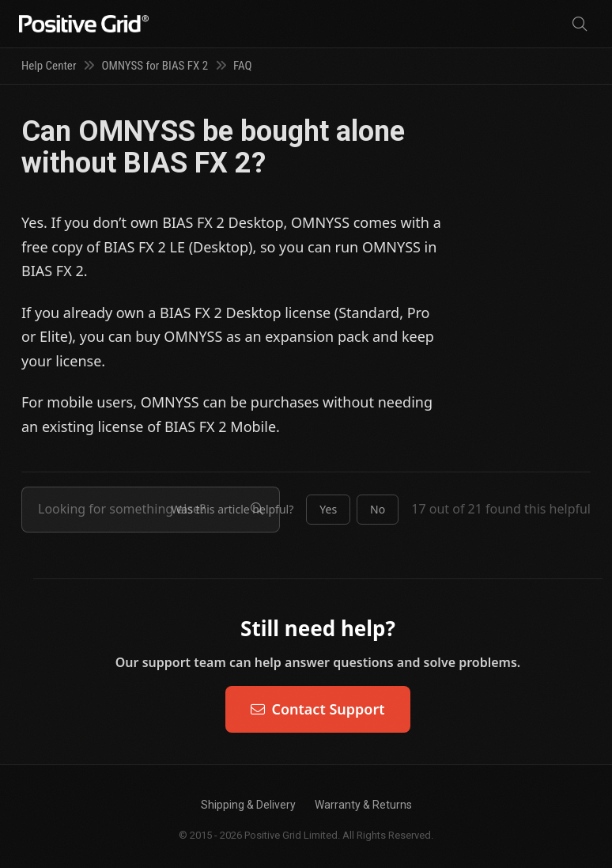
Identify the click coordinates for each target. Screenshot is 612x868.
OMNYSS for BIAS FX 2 (155, 66)
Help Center (49, 66)
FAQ (243, 66)
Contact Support (317, 709)
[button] (328, 510)
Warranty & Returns (363, 805)
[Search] (580, 24)
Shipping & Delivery (248, 805)
